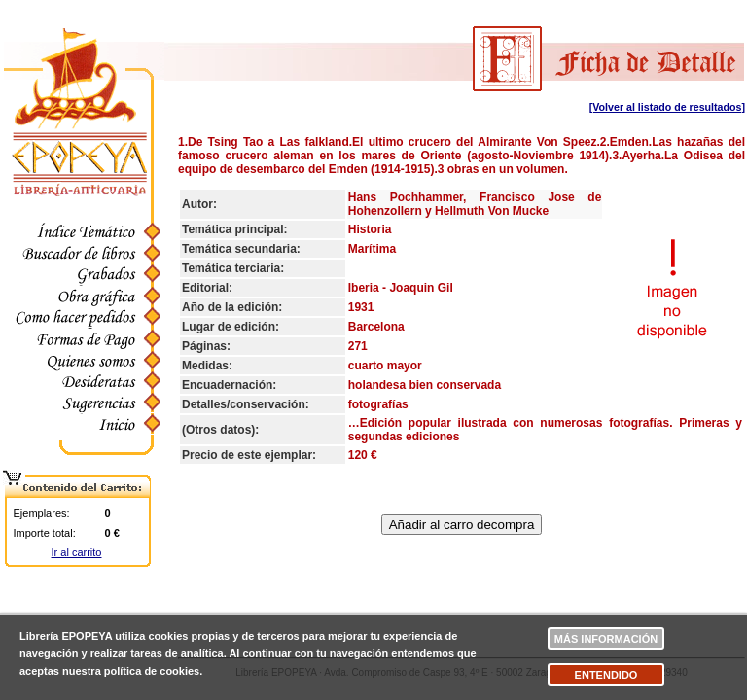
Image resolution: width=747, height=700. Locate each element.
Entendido (606, 675)
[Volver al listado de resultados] (667, 107)
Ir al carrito (77, 552)
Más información (606, 639)
